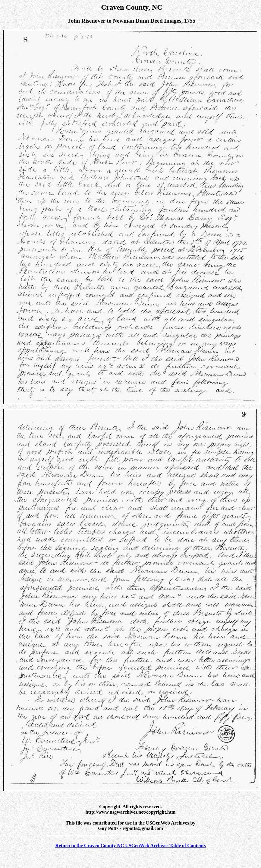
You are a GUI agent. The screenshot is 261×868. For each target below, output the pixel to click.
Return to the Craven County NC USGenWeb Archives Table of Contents (130, 846)
